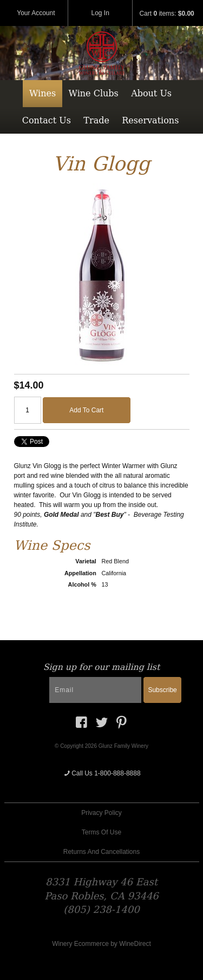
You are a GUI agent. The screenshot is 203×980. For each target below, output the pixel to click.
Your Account (36, 13)
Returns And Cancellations (101, 852)
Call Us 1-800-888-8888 (101, 773)
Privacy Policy (101, 813)
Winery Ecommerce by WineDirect (101, 944)
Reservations (150, 120)
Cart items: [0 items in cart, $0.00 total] (166, 14)
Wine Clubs (94, 93)
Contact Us (47, 120)
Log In (100, 13)
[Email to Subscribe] (95, 690)
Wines (42, 93)
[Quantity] (28, 410)
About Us (151, 93)
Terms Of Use (101, 832)
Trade (96, 120)
